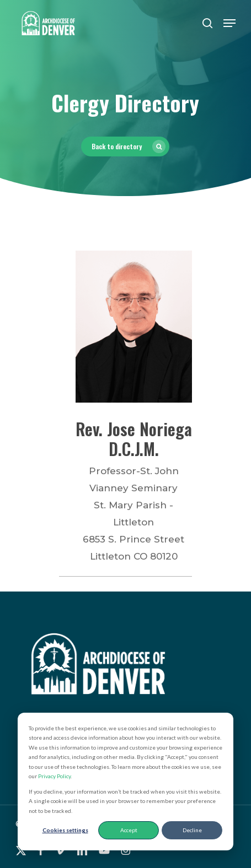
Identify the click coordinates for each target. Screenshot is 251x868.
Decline (192, 830)
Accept (129, 830)
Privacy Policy (54, 776)
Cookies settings (65, 830)
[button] (229, 23)
